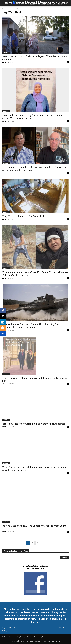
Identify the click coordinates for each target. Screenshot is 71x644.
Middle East (6, 52)
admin (4, 62)
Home (4, 9)
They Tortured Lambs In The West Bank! (24, 216)
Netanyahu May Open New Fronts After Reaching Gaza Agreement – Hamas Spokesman (31, 326)
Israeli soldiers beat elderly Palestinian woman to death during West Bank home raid (32, 117)
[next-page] (42, 543)
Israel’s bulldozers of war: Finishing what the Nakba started (34, 424)
